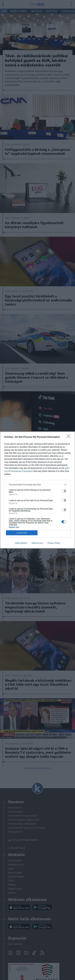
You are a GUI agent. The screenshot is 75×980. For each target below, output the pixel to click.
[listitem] (37, 485)
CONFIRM (22, 533)
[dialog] (37, 490)
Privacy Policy (54, 543)
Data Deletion (21, 543)
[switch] (64, 491)
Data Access (37, 543)
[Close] (69, 437)
